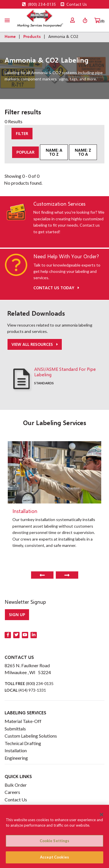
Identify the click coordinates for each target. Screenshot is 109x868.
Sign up (17, 615)
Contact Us (74, 4)
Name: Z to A (83, 152)
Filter (22, 133)
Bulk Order (16, 785)
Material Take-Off (23, 721)
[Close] (102, 815)
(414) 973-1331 (32, 690)
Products (32, 36)
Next (67, 575)
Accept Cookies (54, 857)
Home (10, 36)
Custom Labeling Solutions (31, 736)
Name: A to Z (54, 152)
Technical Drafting (23, 743)
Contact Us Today (56, 288)
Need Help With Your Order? (66, 256)
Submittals (15, 729)
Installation (16, 750)
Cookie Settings (55, 841)
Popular (25, 152)
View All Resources (33, 344)
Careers (12, 792)
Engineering (16, 758)
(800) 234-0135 (39, 4)
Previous (42, 575)
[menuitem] (72, 20)
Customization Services (59, 204)
